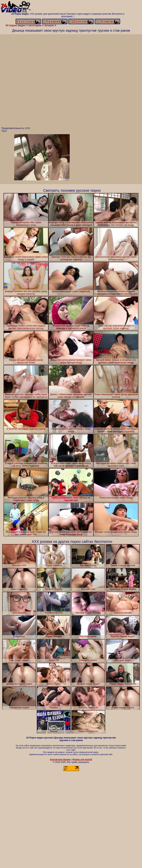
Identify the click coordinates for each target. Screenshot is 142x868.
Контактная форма (60, 760)
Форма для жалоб (82, 760)
